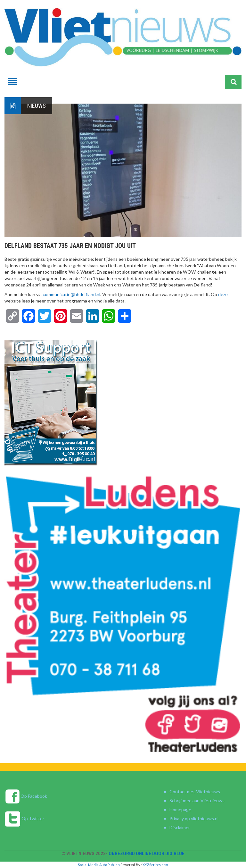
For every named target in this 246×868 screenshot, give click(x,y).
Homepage (180, 809)
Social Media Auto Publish (99, 865)
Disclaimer (180, 827)
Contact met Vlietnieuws (195, 791)
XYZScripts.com (155, 865)
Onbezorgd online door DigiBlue (147, 854)
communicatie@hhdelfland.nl (71, 294)
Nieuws (37, 106)
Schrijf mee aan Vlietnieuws (197, 800)
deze (223, 294)
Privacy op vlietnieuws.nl (194, 818)
